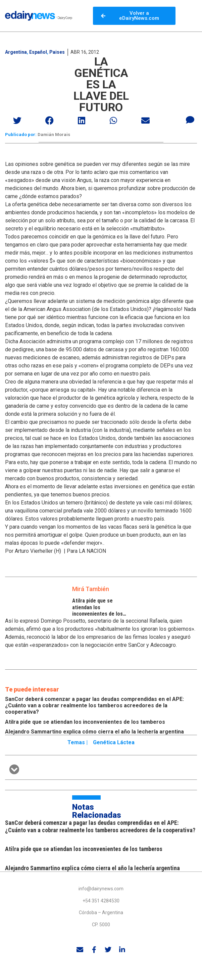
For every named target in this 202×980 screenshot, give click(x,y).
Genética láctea (114, 742)
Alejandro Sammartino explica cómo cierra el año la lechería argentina (94, 732)
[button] (18, 120)
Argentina (16, 52)
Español (38, 52)
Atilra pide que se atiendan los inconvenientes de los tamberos (97, 610)
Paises (57, 52)
